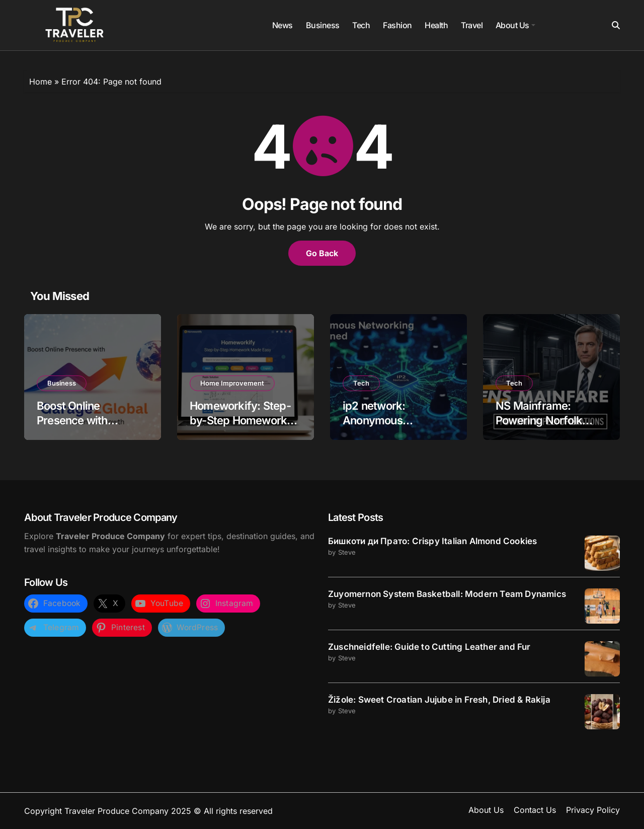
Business (323, 25)
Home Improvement (232, 383)
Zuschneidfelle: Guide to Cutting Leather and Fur (429, 647)
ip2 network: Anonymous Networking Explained (398, 420)
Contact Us (535, 810)
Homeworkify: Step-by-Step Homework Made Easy (240, 420)
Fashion (397, 25)
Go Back (322, 253)
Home (41, 82)
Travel (472, 25)
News (283, 25)
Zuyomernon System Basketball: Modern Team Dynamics (447, 594)
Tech (361, 25)
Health (436, 25)
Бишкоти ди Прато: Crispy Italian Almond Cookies (432, 541)
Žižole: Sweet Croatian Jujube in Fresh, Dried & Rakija (439, 700)
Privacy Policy (593, 810)
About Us (515, 25)
